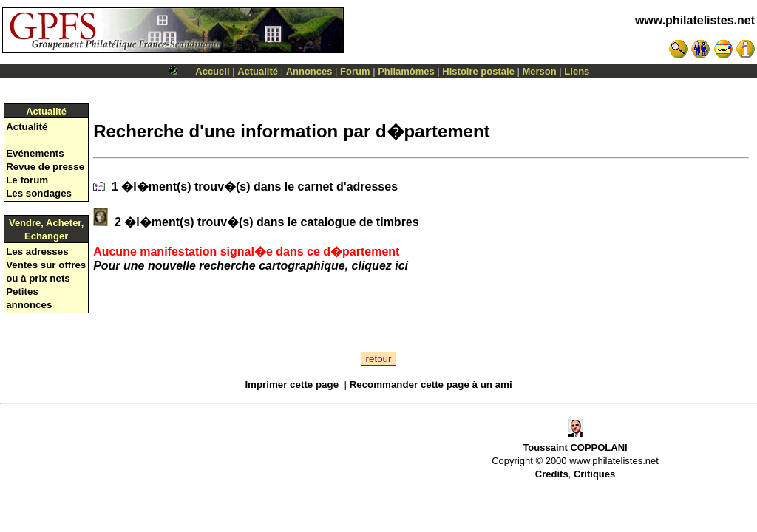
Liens (577, 71)
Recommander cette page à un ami (431, 385)
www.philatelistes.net (695, 20)
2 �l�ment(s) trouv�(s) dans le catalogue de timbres (265, 222)
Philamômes (406, 71)
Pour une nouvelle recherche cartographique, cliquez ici (251, 266)
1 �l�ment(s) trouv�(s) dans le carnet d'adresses (253, 187)
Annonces (309, 71)
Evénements (35, 153)
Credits (552, 474)
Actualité (258, 71)
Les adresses (37, 252)
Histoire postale (478, 71)
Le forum (27, 180)
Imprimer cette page (292, 385)
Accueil (212, 71)
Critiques (594, 474)
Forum (355, 71)
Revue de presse (45, 167)
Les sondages (39, 193)
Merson (540, 71)
